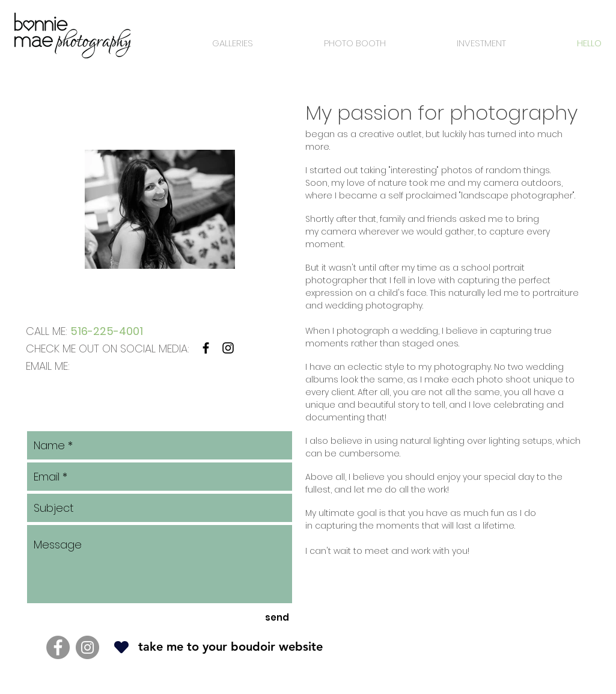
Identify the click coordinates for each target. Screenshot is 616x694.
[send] (277, 617)
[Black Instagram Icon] (228, 348)
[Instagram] (87, 647)
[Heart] (121, 647)
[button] (212, 43)
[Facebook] (58, 647)
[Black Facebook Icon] (206, 348)
